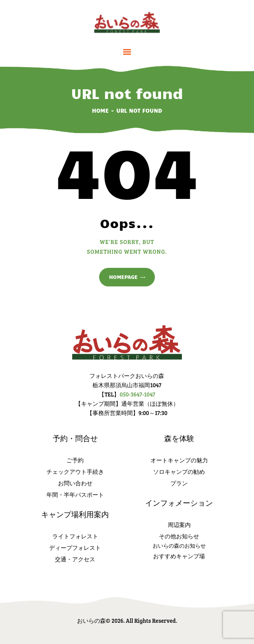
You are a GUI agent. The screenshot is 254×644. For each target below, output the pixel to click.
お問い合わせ (75, 483)
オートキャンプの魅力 (179, 460)
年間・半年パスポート (75, 495)
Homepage (123, 277)
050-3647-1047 (137, 394)
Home (100, 111)
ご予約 (75, 460)
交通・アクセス (75, 559)
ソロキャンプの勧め (179, 472)
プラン (179, 483)
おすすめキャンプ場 (179, 556)
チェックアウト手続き (75, 472)
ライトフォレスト (75, 536)
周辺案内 (179, 525)
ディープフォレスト (75, 548)
